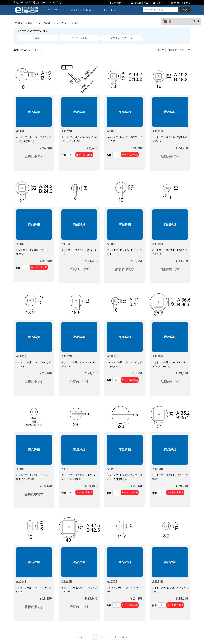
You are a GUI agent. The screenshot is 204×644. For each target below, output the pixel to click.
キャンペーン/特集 (81, 10)
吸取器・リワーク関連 (38, 23)
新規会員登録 (141, 3)
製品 (37, 38)
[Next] (124, 637)
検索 (185, 10)
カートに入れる (84, 155)
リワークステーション (66, 23)
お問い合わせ (108, 10)
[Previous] (80, 637)
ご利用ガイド (119, 3)
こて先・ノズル (79, 38)
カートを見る (184, 3)
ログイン (161, 3)
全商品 (19, 23)
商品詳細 (34, 112)
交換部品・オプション (122, 38)
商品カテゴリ (55, 10)
